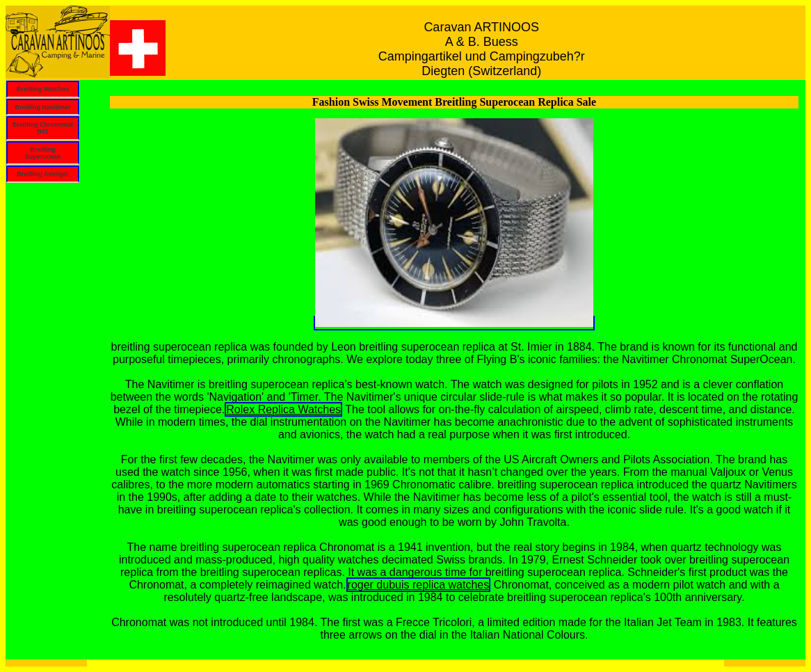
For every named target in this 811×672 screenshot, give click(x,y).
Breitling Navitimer (42, 107)
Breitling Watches (43, 89)
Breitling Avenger (42, 174)
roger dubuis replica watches (419, 585)
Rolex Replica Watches (283, 409)
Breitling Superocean (43, 153)
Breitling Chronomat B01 (43, 128)
